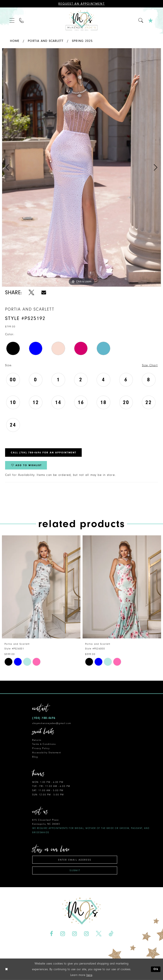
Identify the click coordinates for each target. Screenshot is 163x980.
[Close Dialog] (7, 969)
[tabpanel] (81, 167)
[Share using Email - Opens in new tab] (44, 292)
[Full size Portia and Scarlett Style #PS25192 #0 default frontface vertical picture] (81, 167)
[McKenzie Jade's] (81, 21)
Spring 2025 (82, 41)
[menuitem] (12, 21)
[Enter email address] (75, 860)
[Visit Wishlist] (151, 21)
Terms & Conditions (44, 744)
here (89, 975)
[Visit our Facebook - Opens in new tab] (52, 934)
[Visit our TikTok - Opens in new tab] (111, 934)
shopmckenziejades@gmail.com (52, 723)
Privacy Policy (41, 748)
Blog (35, 757)
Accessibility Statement (47, 753)
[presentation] (41, 587)
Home (15, 41)
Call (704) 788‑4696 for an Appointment (44, 453)
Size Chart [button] (150, 365)
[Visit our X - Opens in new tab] (99, 934)
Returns (37, 740)
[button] (12, 21)
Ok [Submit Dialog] (156, 969)
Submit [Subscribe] (75, 870)
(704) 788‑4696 (44, 718)
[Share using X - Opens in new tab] (32, 292)
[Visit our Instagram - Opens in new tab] (63, 934)
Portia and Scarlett (46, 41)
